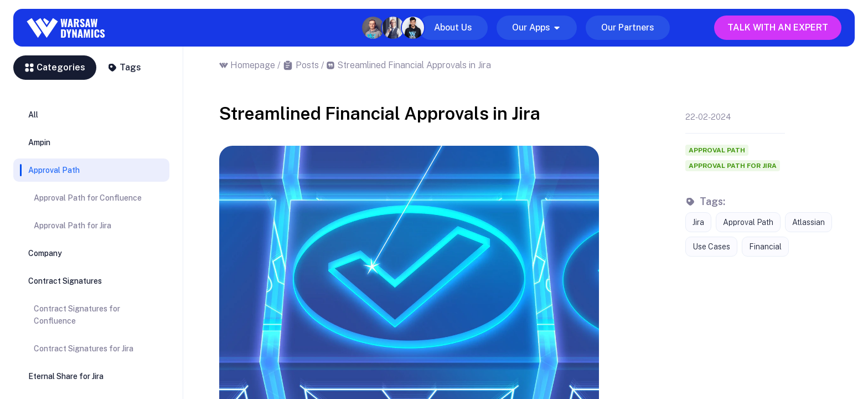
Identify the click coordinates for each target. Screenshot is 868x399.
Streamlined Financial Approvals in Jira (414, 65)
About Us (453, 27)
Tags (124, 67)
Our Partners (628, 27)
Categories (55, 67)
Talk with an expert (778, 27)
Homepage (253, 65)
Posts (307, 65)
